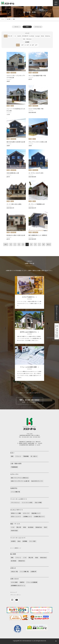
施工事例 (9, 19)
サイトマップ (13, 592)
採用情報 (25, 541)
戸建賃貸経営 (14, 467)
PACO (46, 527)
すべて (16, 27)
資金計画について (36, 513)
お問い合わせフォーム (29, 387)
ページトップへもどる (56, 641)
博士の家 (10, 36)
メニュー (56, 3)
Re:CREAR (32, 36)
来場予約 (22, 582)
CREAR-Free (39, 527)
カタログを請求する (28, 297)
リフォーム (38, 27)
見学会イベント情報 (16, 513)
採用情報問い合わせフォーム (18, 586)
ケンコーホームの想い (27, 503)
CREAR (42, 36)
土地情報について (27, 517)
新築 (14, 19)
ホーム (3, 19)
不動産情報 (26, 456)
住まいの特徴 (38, 503)
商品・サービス (15, 524)
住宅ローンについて (16, 517)
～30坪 (22, 45)
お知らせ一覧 (14, 572)
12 (43, 244)
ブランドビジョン (15, 503)
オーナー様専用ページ (16, 548)
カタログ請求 (14, 582)
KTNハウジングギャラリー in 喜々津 (20, 481)
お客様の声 (33, 572)
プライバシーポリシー (16, 595)
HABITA (19, 36)
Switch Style (14, 531)
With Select (29, 39)
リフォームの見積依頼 (32, 582)
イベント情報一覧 (15, 492)
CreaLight (37, 36)
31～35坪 (27, 45)
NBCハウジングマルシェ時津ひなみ (20, 478)
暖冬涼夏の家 (25, 36)
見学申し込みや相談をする (28, 332)
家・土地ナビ (34, 456)
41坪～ (37, 45)
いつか (15, 36)
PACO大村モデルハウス (37, 481)
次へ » (49, 244)
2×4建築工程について (39, 517)
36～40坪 (32, 45)
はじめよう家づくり (17, 510)
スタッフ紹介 (32, 541)
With (24, 39)
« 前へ (6, 244)
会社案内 (13, 541)
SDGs (19, 541)
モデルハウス (26, 513)
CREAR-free (48, 36)
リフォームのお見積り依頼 (28, 367)
